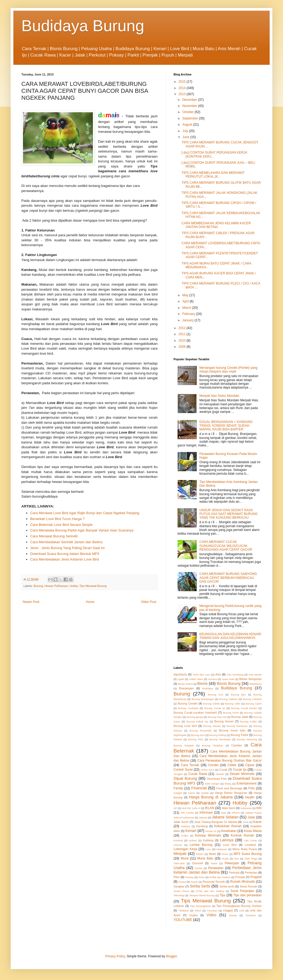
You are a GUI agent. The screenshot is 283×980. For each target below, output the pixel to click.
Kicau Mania (253, 831)
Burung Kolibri (249, 721)
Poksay (189, 877)
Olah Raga (251, 859)
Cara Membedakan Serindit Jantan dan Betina (66, 542)
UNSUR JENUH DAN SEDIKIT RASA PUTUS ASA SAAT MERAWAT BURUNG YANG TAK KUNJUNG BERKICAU (229, 514)
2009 (183, 347)
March (187, 308)
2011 (183, 334)
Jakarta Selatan (225, 817)
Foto (251, 788)
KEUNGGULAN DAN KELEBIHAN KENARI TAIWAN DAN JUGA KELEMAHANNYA (230, 636)
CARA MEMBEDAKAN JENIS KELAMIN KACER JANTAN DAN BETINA (216, 225)
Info (259, 808)
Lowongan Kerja (185, 849)
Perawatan (216, 868)
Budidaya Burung (83, 26)
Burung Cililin (233, 704)
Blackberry (256, 684)
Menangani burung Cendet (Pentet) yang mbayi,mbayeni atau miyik (228, 370)
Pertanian (251, 873)
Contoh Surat (183, 770)
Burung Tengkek (184, 745)
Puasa (182, 882)
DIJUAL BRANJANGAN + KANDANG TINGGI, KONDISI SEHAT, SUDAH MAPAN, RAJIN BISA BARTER (226, 426)
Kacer (258, 822)
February (189, 314)
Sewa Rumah (248, 886)
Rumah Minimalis (243, 882)
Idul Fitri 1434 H (191, 808)
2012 (183, 328)
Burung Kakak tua (197, 721)
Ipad (224, 813)
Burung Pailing (218, 735)
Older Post (149, 602)
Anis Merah (255, 675)
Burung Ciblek (211, 704)
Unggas (228, 910)
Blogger (172, 956)
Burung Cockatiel (188, 708)
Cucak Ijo (240, 770)
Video (212, 915)
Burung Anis (216, 695)
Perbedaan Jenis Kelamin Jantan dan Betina (218, 870)
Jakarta (203, 817)
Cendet (213, 765)
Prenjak (240, 877)
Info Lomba (187, 813)
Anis (218, 674)
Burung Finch (231, 713)
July (186, 131)
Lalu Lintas (251, 840)
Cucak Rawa (198, 774)
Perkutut (234, 873)
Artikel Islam (196, 679)
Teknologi (179, 895)
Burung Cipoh (254, 704)
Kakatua (185, 826)
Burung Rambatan (220, 739)
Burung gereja (195, 717)
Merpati (180, 854)
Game (191, 793)
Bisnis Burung (229, 683)
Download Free (217, 779)
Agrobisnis (180, 674)
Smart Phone (181, 891)
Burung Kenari (224, 721)
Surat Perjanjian (242, 891)
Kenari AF (211, 831)
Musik (225, 859)
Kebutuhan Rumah (228, 826)
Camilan (237, 745)
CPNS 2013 (207, 770)
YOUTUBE (183, 920)
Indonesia (246, 808)
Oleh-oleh (179, 863)
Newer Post (31, 602)
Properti (256, 877)
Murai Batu (205, 858)
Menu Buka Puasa (245, 849)
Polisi (201, 877)
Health (250, 797)
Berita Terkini (185, 684)
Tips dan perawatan (247, 895)
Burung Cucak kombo (244, 708)
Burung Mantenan (237, 726)
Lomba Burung (201, 845)
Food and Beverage (229, 788)
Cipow (250, 765)
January (188, 320)
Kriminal (178, 840)
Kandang (202, 826)
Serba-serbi (227, 886)
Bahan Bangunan (250, 679)
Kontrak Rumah (242, 835)
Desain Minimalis (242, 774)
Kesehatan (229, 831)
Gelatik (205, 793)
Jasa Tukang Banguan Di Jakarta (216, 822)
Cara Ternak (190, 765)
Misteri (200, 854)
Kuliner (193, 840)
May (186, 295)
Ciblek (232, 765)
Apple (181, 679)
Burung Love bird (185, 726)
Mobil (213, 854)
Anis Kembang (235, 675)
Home (90, 602)
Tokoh (198, 911)
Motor (225, 854)
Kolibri (185, 836)
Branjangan (186, 688)
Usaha (193, 915)
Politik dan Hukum (220, 877)
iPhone (236, 813)
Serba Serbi (200, 886)
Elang (228, 784)
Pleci (177, 877)
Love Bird (230, 845)
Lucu (208, 849)
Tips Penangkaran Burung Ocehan (239, 906)
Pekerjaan (232, 863)
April (186, 301)
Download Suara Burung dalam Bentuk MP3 (65, 554)
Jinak (245, 822)
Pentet (199, 868)
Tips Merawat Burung (93, 586)
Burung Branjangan (203, 699)
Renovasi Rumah (214, 882)
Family (178, 788)
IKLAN (210, 808)
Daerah (220, 774)
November (190, 106)
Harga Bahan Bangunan (231, 793)
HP (175, 808)
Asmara (212, 679)
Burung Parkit (239, 735)
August (188, 125)
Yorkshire (251, 915)
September (191, 118)
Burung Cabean (228, 699)
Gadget (178, 793)
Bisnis (202, 683)
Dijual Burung (185, 778)
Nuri (237, 859)
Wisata (233, 915)
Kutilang (208, 840)
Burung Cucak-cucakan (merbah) (195, 713)
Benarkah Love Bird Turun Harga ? (57, 519)
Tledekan (184, 911)
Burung (38, 586)
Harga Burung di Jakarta (211, 797)
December (190, 100)
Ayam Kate (228, 679)
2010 (183, 341)
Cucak (223, 770)
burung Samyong (247, 739)
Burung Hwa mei (217, 717)
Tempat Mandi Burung (202, 895)
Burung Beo (238, 695)
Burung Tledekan (213, 745)
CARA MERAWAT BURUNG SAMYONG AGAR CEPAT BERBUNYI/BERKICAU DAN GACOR (228, 578)
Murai (185, 858)
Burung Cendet (188, 703)
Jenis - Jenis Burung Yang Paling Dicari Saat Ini (67, 548)
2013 (183, 94)
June (186, 137)
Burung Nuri (198, 735)
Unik (242, 911)
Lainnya (227, 840)
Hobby (74, 586)
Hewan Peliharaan (56, 586)
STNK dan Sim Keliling (210, 891)
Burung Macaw (212, 726)
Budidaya (208, 688)
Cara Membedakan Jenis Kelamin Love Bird (64, 559)
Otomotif (197, 863)
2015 (183, 82)
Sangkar (179, 886)
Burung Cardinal (252, 699)
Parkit (214, 863)
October (188, 112)
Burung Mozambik (201, 731)
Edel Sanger (212, 784)
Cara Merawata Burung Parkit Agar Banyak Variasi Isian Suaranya (82, 530)
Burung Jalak (240, 717)
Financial (199, 788)
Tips (222, 895)
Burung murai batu (232, 730)
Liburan (178, 845)
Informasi (206, 813)
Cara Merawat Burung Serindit (54, 536)
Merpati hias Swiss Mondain (219, 396)
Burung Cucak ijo (215, 708)
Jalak (251, 817)
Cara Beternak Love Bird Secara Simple (61, 525)
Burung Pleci (196, 739)
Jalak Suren (181, 822)
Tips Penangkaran (201, 906)
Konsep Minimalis (208, 835)
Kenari (191, 831)
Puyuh (194, 882)
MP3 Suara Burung (248, 854)
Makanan (222, 849)
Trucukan (212, 911)
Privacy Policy (115, 956)
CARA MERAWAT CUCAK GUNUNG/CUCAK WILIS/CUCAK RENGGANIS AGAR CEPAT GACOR (226, 546)
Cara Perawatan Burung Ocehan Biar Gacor (229, 761)
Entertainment (247, 783)
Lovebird (250, 845)
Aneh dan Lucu (201, 675)
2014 (183, 88)
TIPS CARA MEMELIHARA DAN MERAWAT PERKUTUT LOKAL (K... (213, 175)
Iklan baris (229, 808)
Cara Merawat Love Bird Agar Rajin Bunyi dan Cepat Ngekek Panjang (85, 513)
